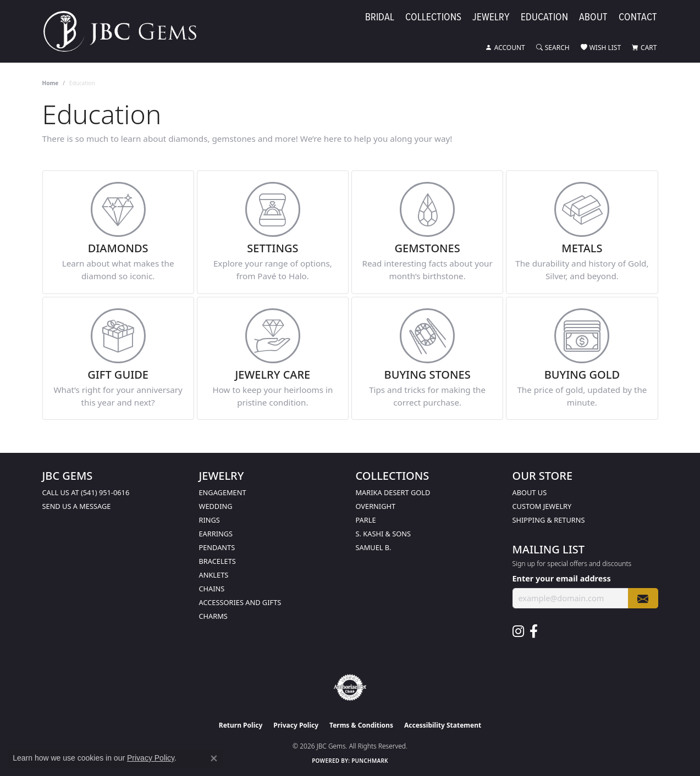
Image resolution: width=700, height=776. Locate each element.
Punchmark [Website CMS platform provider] (370, 761)
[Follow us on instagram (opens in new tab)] (518, 631)
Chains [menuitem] (212, 589)
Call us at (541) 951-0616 (86, 492)
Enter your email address (562, 578)
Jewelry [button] (491, 17)
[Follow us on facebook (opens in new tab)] (534, 631)
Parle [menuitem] (366, 520)
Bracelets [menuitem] (217, 561)
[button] (505, 48)
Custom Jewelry (542, 506)
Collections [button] (433, 17)
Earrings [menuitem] (216, 534)
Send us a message (77, 506)
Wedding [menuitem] (216, 506)
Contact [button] (638, 17)
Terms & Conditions (361, 725)
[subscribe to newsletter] (643, 598)
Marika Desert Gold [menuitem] (393, 492)
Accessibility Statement (443, 725)
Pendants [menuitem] (217, 547)
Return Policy (241, 725)
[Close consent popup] (214, 758)
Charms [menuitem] (213, 616)
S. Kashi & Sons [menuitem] (384, 534)
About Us (530, 492)
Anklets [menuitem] (214, 575)
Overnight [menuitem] (376, 506)
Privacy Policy (296, 725)
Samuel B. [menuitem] (374, 547)
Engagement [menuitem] (223, 492)
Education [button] (544, 17)
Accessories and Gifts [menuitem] (240, 602)
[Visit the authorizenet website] (350, 688)
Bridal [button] (380, 17)
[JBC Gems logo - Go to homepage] (125, 31)
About (593, 17)
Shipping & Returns (549, 520)
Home (51, 83)
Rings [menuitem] (210, 520)
